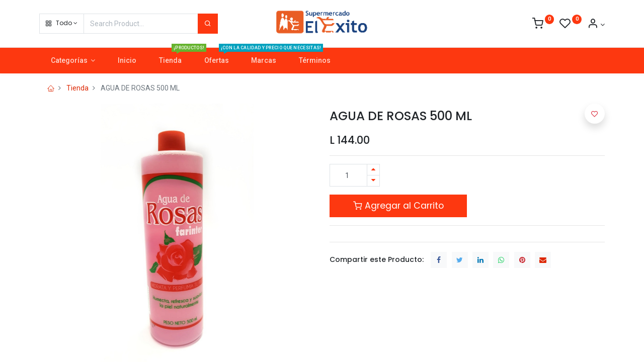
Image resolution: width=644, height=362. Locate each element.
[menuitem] (127, 61)
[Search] (208, 24)
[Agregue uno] (373, 170)
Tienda (77, 88)
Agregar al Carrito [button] (398, 206)
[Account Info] (596, 25)
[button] (62, 24)
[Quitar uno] (373, 181)
